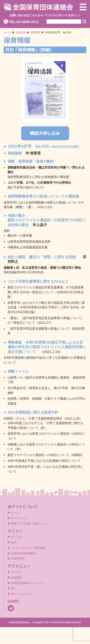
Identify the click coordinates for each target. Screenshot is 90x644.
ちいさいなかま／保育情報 (28, 548)
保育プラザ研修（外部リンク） (31, 524)
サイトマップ (19, 518)
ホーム (8, 32)
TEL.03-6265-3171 (24, 22)
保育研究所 (18, 559)
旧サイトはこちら (22, 594)
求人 (13, 588)
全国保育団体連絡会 (23, 553)
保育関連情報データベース (28, 583)
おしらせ (16, 537)
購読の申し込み (45, 133)
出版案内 (16, 578)
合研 (13, 542)
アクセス (16, 572)
